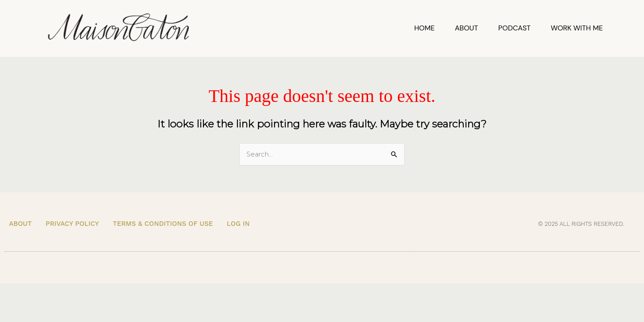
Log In (238, 224)
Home (424, 28)
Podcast (514, 28)
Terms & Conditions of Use (163, 224)
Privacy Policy (72, 224)
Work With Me (577, 28)
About (466, 28)
